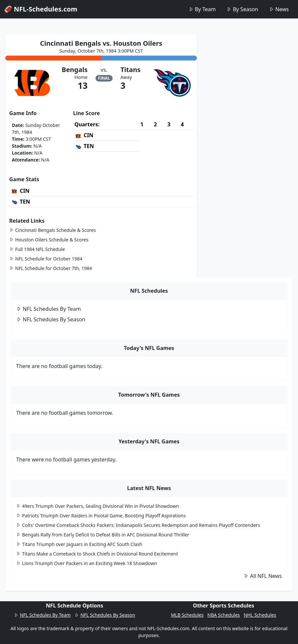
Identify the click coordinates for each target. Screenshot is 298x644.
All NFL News (263, 576)
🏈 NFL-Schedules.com (41, 9)
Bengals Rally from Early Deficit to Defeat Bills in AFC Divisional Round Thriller (103, 535)
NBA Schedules (224, 615)
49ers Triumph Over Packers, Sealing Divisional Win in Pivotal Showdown (97, 506)
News (279, 9)
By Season (242, 9)
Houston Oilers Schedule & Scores (49, 240)
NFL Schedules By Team (49, 309)
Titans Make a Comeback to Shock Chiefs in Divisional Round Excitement (97, 554)
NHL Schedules (260, 615)
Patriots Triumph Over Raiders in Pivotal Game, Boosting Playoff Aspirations (101, 516)
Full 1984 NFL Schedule (37, 249)
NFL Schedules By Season (51, 319)
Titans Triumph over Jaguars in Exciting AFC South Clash (79, 544)
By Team (202, 9)
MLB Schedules (187, 615)
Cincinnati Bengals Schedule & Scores (53, 230)
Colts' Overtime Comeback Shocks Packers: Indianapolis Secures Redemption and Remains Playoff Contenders (138, 525)
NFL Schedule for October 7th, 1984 (51, 268)
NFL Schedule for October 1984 (46, 259)
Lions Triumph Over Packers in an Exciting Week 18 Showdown (87, 563)
